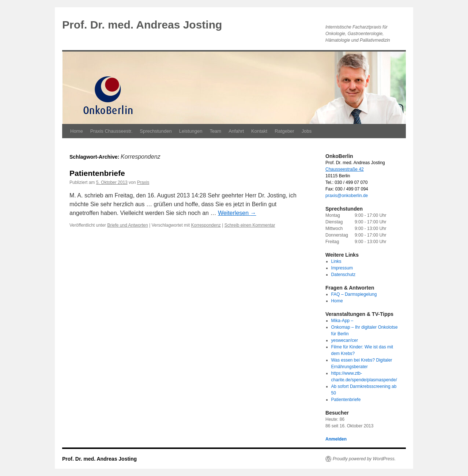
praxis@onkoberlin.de (347, 196)
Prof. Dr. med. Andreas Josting (142, 25)
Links (336, 261)
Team (215, 131)
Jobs (307, 131)
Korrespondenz (206, 225)
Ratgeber (284, 131)
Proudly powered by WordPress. (364, 459)
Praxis (143, 182)
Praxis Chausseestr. (112, 131)
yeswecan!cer (345, 340)
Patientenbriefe (97, 173)
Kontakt (259, 131)
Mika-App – (342, 321)
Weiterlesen (237, 213)
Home (77, 131)
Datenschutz (344, 275)
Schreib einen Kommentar (250, 225)
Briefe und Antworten (127, 225)
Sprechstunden (156, 131)
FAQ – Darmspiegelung (354, 294)
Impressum (342, 268)
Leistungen (191, 131)
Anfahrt (236, 131)
